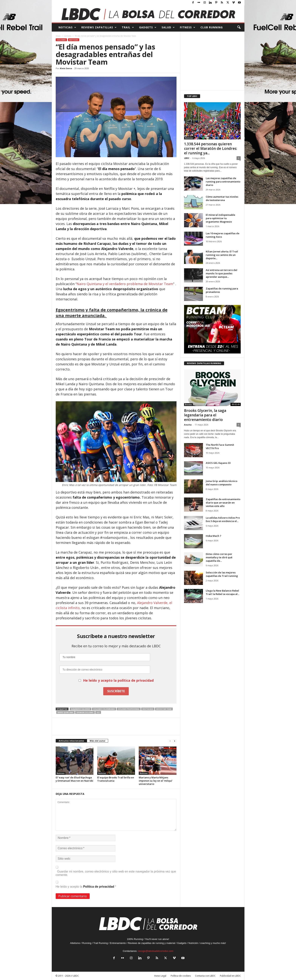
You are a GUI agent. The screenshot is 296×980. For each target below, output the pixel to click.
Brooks (188, 405)
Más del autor (98, 741)
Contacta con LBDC (205, 976)
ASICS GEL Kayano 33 (218, 463)
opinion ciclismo (85, 712)
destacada (148, 709)
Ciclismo (68, 36)
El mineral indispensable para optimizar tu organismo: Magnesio (220, 218)
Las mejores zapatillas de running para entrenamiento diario (223, 182)
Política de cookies (181, 976)
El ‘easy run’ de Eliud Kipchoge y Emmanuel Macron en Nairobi (74, 779)
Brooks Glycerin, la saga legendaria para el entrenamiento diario (205, 415)
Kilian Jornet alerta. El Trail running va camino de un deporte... (222, 255)
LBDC (187, 158)
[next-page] (175, 741)
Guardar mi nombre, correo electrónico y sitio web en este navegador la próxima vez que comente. (116, 873)
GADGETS (148, 27)
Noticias (74, 40)
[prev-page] (170, 741)
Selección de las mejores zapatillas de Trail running (222, 574)
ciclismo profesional (129, 709)
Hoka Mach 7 (213, 536)
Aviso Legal (160, 976)
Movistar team (164, 709)
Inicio (58, 36)
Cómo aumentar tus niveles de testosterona (222, 198)
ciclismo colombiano (104, 709)
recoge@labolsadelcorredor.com (155, 951)
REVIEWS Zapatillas (99, 27)
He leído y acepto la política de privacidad (118, 680)
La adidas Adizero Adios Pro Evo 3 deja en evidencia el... (223, 519)
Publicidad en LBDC (230, 976)
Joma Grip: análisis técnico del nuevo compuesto (222, 483)
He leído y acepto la (86, 884)
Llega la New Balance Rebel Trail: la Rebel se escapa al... (222, 592)
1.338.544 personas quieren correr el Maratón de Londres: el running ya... (211, 149)
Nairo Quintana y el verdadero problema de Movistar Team (125, 284)
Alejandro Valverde (81, 709)
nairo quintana (65, 712)
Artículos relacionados (71, 741)
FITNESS (188, 27)
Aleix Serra (66, 68)
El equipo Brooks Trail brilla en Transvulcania (116, 779)
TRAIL (128, 27)
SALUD (168, 27)
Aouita (188, 425)
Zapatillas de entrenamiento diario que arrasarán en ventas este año (223, 503)
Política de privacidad (99, 887)
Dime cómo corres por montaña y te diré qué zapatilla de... (219, 557)
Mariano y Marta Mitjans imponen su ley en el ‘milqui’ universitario (156, 781)
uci (98, 712)
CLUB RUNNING (212, 27)
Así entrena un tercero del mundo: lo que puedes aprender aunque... (222, 273)
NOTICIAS (67, 27)
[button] (239, 27)
